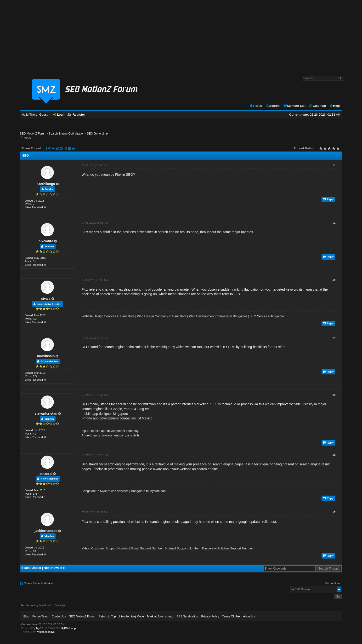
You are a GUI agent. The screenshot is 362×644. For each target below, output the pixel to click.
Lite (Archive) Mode (131, 616)
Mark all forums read (160, 616)
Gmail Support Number (147, 548)
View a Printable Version (38, 583)
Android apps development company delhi (111, 435)
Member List (294, 106)
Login (59, 115)
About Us (249, 616)
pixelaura (46, 241)
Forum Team (40, 616)
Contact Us (59, 616)
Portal (256, 106)
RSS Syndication (187, 616)
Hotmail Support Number (183, 548)
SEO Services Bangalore (267, 316)
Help (335, 106)
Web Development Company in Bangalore (218, 316)
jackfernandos (46, 531)
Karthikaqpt (46, 184)
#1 (334, 165)
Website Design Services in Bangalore (108, 316)
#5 (334, 395)
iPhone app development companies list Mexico (117, 418)
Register (76, 115)
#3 (334, 280)
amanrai (46, 474)
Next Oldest (33, 568)
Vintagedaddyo (46, 632)
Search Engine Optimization (67, 134)
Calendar (318, 106)
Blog (26, 616)
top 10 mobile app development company (110, 431)
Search (273, 106)
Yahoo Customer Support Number (105, 548)
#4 (334, 338)
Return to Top (107, 616)
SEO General (95, 134)
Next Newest (53, 568)
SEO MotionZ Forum (33, 134)
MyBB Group (68, 628)
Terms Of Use (231, 616)
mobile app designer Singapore (105, 414)
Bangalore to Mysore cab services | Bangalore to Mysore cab (124, 491)
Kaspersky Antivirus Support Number (227, 548)
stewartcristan (46, 413)
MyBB (40, 628)
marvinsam (46, 356)
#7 (334, 512)
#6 (334, 455)
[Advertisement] (181, 35)
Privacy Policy (210, 616)
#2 (334, 223)
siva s (46, 299)
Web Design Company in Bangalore (162, 316)
